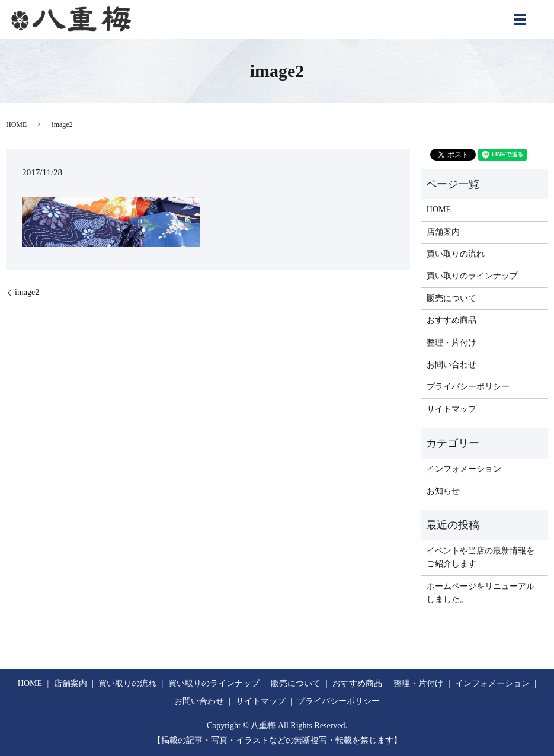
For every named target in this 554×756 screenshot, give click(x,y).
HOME (16, 124)
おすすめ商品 (451, 320)
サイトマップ (451, 409)
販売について (451, 298)
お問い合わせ (451, 365)
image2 (27, 292)
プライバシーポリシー (468, 387)
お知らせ (443, 491)
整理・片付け (451, 343)
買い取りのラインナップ (472, 276)
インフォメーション (464, 469)
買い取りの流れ (456, 254)
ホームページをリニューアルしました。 (481, 593)
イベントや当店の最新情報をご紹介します (481, 557)
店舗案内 (443, 232)
